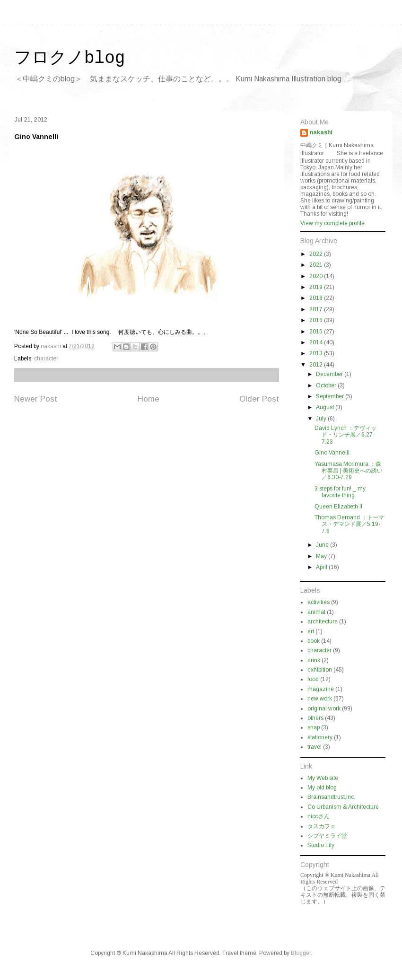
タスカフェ (322, 826)
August (326, 407)
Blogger (301, 953)
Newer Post (36, 399)
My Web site (323, 778)
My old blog (322, 787)
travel (315, 747)
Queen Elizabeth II (338, 507)
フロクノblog (70, 58)
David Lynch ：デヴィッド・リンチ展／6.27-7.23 (345, 435)
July (322, 419)
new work (320, 699)
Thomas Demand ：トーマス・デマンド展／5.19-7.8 (349, 524)
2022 (317, 254)
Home (149, 399)
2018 (317, 298)
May (322, 556)
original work (324, 709)
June (323, 545)
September (331, 396)
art (311, 631)
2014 (317, 342)
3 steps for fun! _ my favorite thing (340, 492)
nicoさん (319, 816)
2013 (317, 353)
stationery (320, 737)
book (314, 641)
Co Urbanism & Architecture (343, 807)
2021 (317, 265)
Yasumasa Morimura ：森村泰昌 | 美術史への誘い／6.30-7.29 (349, 471)
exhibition (320, 670)
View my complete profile (332, 223)
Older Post (259, 399)
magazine (321, 689)
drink (314, 660)
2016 (317, 320)
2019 (317, 287)
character (46, 359)
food (313, 679)
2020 (317, 276)
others (315, 718)
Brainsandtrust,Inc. (331, 797)
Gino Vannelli (332, 453)
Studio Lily (321, 845)
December (330, 374)
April (322, 567)
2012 (317, 365)
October (327, 385)
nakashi (321, 132)
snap (314, 727)
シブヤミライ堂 (327, 836)
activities (319, 602)
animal (316, 612)
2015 (317, 332)
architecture (323, 621)
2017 (317, 309)
